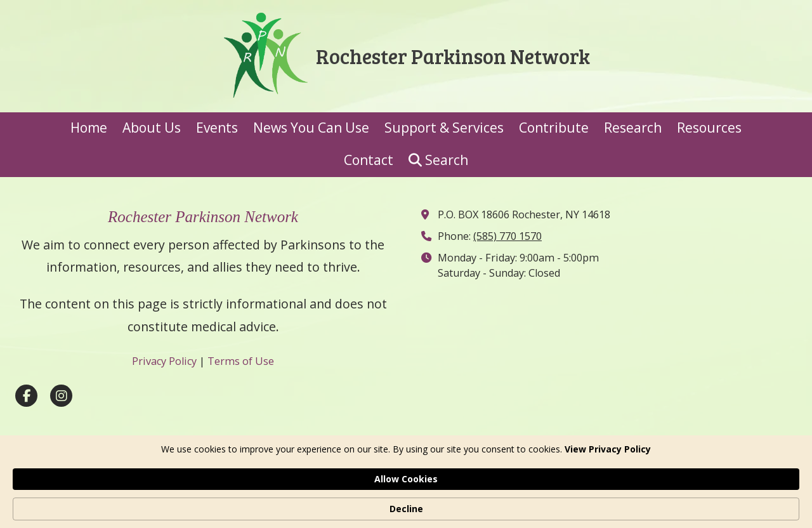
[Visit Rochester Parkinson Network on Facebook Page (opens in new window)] (26, 396)
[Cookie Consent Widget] (406, 503)
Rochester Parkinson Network (453, 56)
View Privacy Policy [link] (200, 509)
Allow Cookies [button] (574, 502)
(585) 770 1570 (507, 236)
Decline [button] (661, 502)
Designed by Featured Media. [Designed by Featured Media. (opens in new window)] (508, 473)
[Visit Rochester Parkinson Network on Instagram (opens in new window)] (61, 396)
